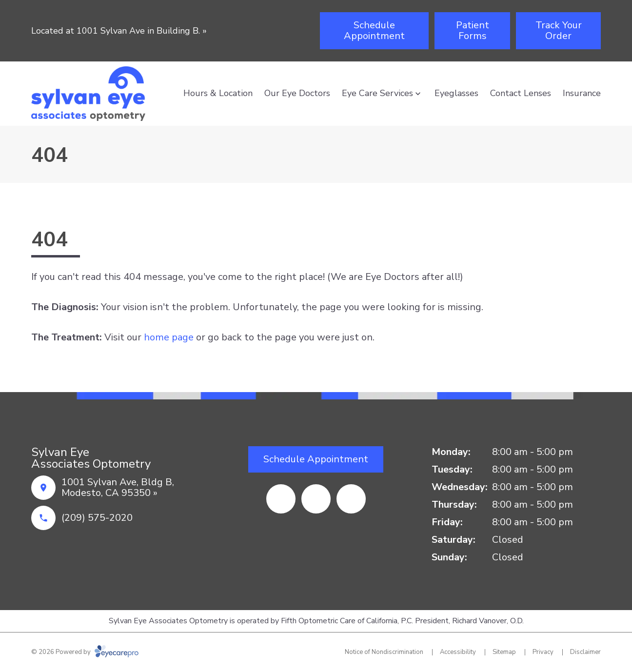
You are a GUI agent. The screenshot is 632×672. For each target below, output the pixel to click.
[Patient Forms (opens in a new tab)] (472, 31)
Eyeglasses (456, 93)
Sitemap (504, 652)
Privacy (543, 652)
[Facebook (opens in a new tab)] (281, 499)
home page (169, 337)
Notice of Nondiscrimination (384, 652)
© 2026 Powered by (85, 652)
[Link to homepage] (88, 94)
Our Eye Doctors (297, 93)
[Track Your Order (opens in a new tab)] (558, 31)
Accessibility (458, 652)
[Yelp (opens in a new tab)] (316, 499)
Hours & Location (218, 93)
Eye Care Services (377, 93)
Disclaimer (585, 652)
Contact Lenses (521, 93)
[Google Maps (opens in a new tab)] (351, 499)
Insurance (582, 93)
